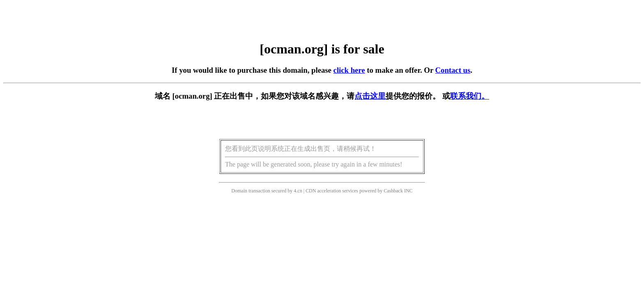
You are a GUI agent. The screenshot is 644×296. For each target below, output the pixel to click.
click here (349, 70)
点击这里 (370, 96)
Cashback (393, 191)
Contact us (453, 70)
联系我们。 (470, 96)
